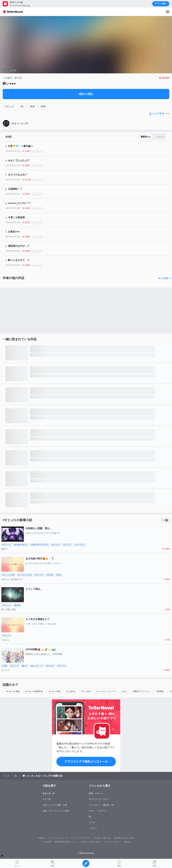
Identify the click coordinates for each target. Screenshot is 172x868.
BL (90, 817)
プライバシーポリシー (113, 842)
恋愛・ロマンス (96, 793)
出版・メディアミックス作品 (56, 811)
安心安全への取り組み (102, 838)
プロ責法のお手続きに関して (90, 842)
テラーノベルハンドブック (58, 838)
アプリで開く (161, 4)
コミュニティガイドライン (81, 838)
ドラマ (92, 822)
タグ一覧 (47, 799)
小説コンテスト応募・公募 (55, 805)
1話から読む (86, 94)
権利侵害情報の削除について (65, 842)
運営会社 (127, 842)
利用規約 (41, 838)
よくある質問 (47, 842)
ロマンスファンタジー (99, 799)
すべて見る (165, 278)
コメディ (93, 828)
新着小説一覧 (49, 793)
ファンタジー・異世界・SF (101, 805)
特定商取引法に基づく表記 (124, 838)
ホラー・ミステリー (98, 811)
